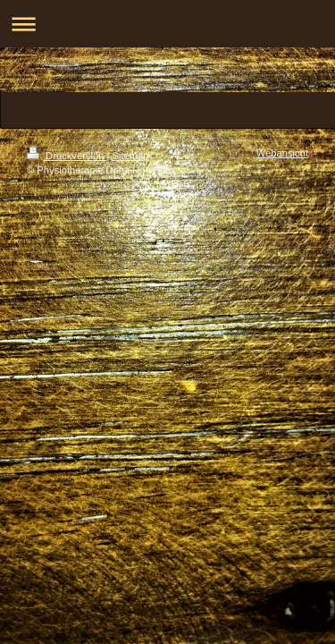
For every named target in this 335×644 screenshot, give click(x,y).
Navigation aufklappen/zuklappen (167, 24)
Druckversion (67, 156)
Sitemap (131, 156)
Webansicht (282, 153)
